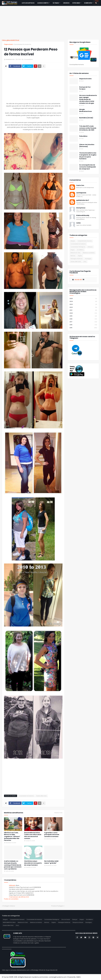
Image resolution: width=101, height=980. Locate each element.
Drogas (73, 250)
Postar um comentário (11, 899)
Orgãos (80, 256)
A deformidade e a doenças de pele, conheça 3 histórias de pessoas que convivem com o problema (13, 865)
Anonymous (81, 208)
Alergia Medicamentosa (85, 110)
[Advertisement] (50, 23)
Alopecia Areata (85, 79)
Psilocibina (83, 136)
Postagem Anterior (9, 906)
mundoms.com (37, 977)
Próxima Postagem (57, 906)
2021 (83, 310)
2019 (83, 316)
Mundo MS (78, 280)
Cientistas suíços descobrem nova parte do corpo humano (33, 863)
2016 (83, 325)
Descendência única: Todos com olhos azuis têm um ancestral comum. (33, 836)
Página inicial (8, 44)
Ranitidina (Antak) (86, 118)
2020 (83, 313)
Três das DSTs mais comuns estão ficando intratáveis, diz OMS (88, 128)
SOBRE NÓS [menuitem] (88, 3)
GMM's (78, 977)
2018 (83, 319)
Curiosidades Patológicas (78, 247)
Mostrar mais (58, 813)
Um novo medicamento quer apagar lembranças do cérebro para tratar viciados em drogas (88, 99)
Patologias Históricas (77, 259)
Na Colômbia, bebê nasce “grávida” (51, 862)
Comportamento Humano (85, 241)
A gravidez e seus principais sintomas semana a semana (52, 835)
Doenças (90, 247)
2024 (83, 301)
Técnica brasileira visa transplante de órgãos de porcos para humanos (88, 156)
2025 (83, 299)
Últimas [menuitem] (56, 3)
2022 (83, 307)
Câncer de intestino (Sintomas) (87, 146)
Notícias (73, 256)
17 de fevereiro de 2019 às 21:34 (19, 897)
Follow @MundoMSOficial (11, 40)
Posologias (88, 259)
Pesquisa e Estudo (78, 922)
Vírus (85, 262)
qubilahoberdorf (83, 200)
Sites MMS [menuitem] (76, 3)
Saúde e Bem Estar (41, 796)
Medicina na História (89, 253)
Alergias (73, 241)
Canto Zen (80, 185)
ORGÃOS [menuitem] (66, 3)
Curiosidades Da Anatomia (22, 44)
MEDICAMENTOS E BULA (9, 922)
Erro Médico (80, 250)
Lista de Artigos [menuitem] (28, 3)
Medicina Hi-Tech (75, 253)
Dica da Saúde (66, 919)
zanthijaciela (81, 193)
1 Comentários (28, 59)
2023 (83, 304)
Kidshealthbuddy (83, 215)
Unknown (12, 885)
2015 (83, 328)
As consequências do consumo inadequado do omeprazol (88, 167)
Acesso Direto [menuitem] (43, 3)
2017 (83, 322)
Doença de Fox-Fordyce (85, 88)
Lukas (78, 223)
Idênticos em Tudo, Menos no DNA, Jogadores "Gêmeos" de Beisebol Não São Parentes (12, 837)
